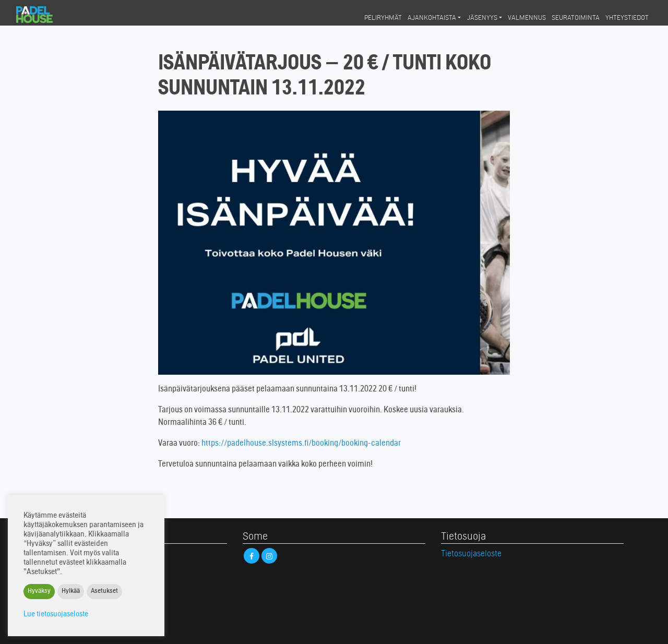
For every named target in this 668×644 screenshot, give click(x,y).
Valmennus (527, 18)
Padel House (44, 15)
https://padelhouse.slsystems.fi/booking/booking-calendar (301, 444)
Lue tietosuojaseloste (56, 615)
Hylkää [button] (71, 592)
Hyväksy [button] (39, 592)
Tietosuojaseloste (471, 554)
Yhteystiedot (627, 18)
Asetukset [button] (104, 592)
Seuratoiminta (576, 18)
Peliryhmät (383, 18)
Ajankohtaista (432, 18)
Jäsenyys (482, 18)
